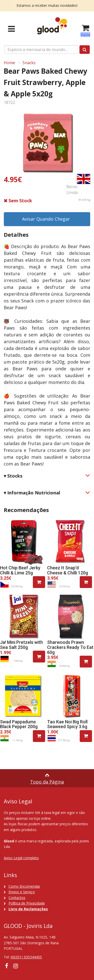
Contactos (17, 898)
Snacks (29, 63)
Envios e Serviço (22, 892)
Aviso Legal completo (21, 858)
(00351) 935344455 (26, 957)
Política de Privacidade (27, 903)
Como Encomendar (24, 886)
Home (9, 63)
